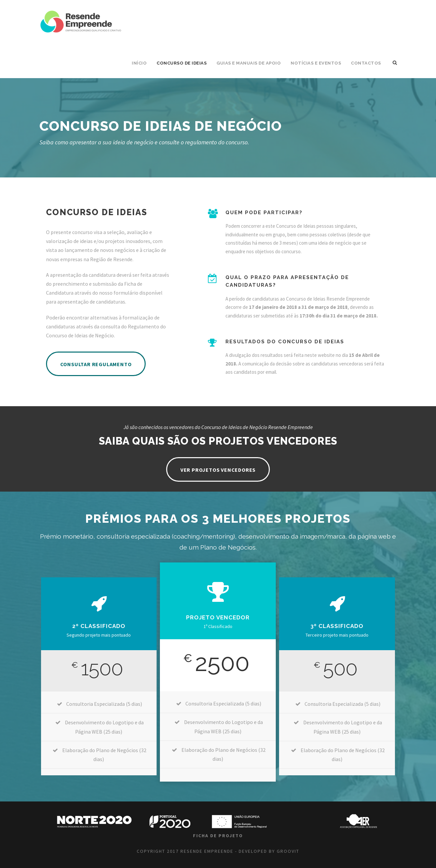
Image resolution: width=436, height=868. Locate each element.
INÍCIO (139, 63)
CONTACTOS (366, 63)
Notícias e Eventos (316, 63)
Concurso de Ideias (182, 63)
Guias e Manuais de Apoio (249, 63)
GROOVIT (288, 851)
